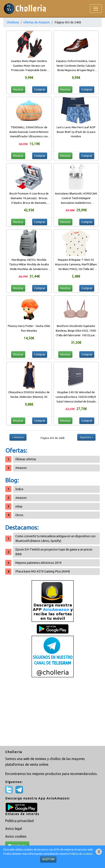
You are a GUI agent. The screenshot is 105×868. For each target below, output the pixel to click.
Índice (19, 489)
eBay (19, 506)
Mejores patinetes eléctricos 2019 (38, 563)
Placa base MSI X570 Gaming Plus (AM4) (43, 571)
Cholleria (13, 22)
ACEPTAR (48, 859)
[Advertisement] (52, 712)
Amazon (21, 468)
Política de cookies (81, 854)
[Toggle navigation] (96, 9)
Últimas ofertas (26, 459)
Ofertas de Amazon (37, 22)
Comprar (40, 89)
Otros (19, 515)
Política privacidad (19, 821)
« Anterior (18, 437)
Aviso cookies (16, 836)
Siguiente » (86, 437)
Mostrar (18, 89)
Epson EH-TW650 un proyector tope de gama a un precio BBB (54, 552)
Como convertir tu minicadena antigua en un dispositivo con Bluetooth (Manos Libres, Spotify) (55, 538)
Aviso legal (14, 829)
